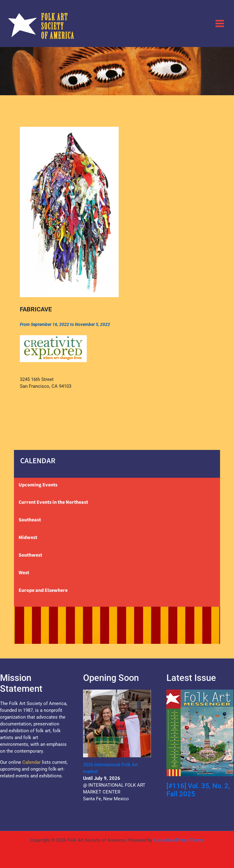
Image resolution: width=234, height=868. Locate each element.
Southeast (30, 520)
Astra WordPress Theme (179, 840)
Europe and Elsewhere (43, 590)
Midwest (28, 537)
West (24, 573)
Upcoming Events (38, 485)
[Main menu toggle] (220, 23)
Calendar (31, 762)
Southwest (30, 555)
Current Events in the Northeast (53, 502)
